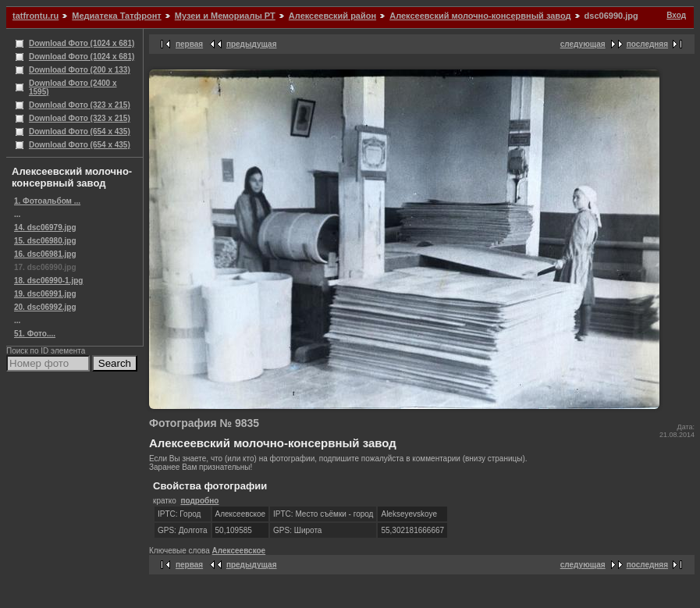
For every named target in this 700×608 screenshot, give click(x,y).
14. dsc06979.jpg (45, 228)
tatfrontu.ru (36, 16)
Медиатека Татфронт (116, 16)
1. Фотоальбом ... (47, 201)
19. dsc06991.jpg (45, 294)
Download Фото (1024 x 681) (82, 43)
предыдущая (252, 44)
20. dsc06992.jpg (45, 307)
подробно (199, 501)
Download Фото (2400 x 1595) (73, 87)
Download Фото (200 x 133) (80, 70)
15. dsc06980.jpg (45, 241)
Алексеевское (239, 551)
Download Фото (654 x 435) (80, 132)
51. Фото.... (35, 334)
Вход (676, 15)
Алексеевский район (332, 16)
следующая (583, 44)
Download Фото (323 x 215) (80, 105)
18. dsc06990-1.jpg (48, 281)
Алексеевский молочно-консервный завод (480, 16)
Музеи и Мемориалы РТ (225, 16)
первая (189, 44)
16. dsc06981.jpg (45, 254)
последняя (647, 44)
